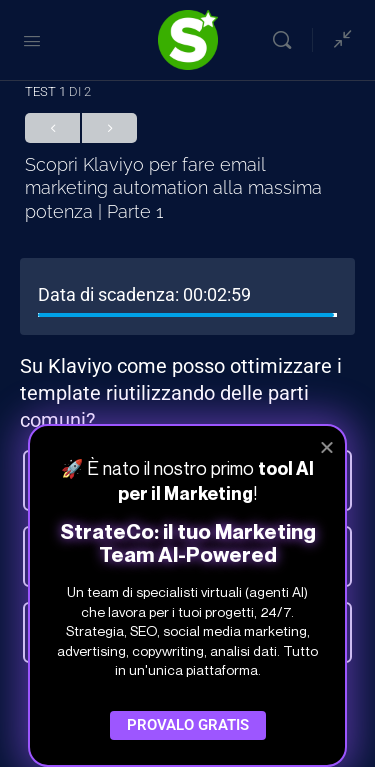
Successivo (109, 128)
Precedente (52, 128)
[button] (327, 447)
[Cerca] (287, 40)
